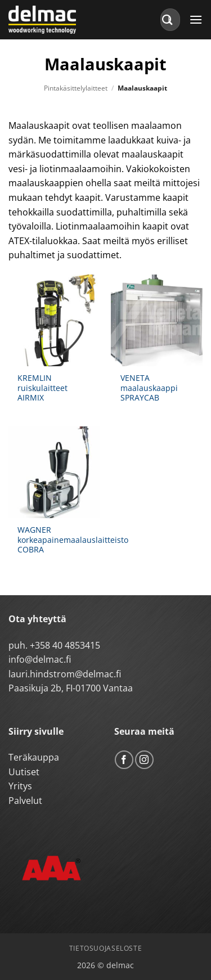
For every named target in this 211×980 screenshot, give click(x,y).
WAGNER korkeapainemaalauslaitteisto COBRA (73, 540)
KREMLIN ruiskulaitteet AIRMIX (42, 388)
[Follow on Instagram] (144, 760)
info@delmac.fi (40, 659)
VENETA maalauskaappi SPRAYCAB (149, 388)
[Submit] (168, 19)
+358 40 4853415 (65, 645)
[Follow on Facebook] (124, 760)
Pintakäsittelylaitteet (76, 88)
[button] (196, 19)
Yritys (20, 786)
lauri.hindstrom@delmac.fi (65, 674)
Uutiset (24, 772)
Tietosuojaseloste (105, 948)
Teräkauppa (34, 757)
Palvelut (25, 801)
